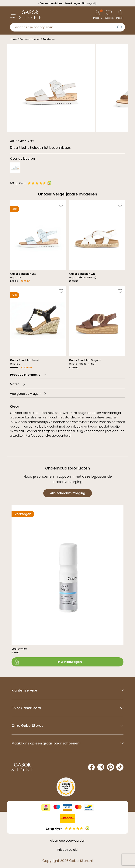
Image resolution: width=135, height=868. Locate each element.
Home (14, 39)
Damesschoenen (30, 39)
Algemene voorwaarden (68, 841)
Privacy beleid (67, 850)
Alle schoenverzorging (68, 493)
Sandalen (48, 39)
